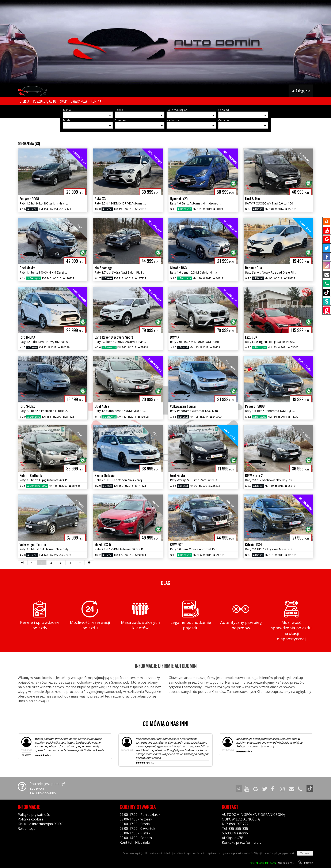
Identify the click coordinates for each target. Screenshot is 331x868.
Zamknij (305, 853)
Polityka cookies (31, 819)
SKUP (63, 101)
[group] (165, 42)
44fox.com (305, 863)
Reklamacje (27, 828)
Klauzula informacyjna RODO (41, 824)
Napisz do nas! (272, 863)
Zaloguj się (301, 91)
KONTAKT (97, 101)
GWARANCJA (79, 101)
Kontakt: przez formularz (242, 842)
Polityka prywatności (34, 815)
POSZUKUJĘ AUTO (45, 101)
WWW (28, 755)
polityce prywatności (284, 853)
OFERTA (24, 101)
